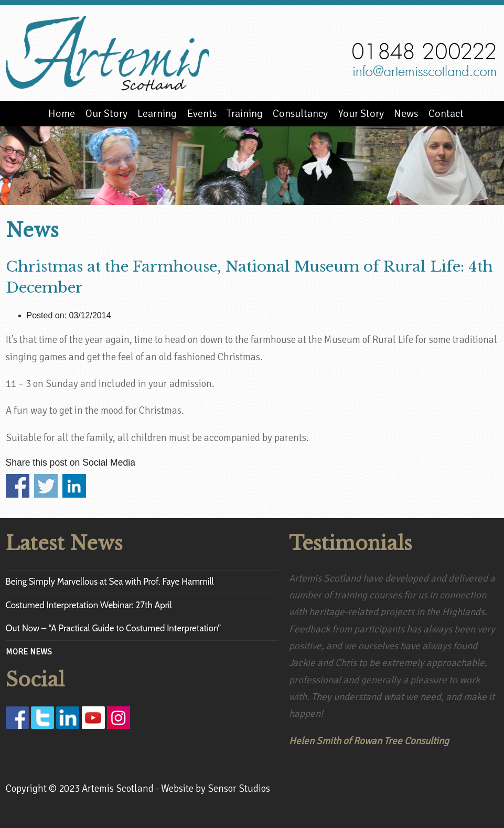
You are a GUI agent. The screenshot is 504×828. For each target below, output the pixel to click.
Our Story (106, 114)
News (406, 114)
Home (62, 114)
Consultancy (300, 114)
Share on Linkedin (74, 486)
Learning (157, 114)
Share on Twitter (46, 486)
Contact (446, 114)
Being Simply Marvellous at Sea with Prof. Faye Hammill (110, 582)
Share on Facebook (18, 486)
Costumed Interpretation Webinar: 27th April (89, 605)
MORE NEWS (29, 652)
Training (245, 114)
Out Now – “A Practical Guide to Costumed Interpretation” (114, 628)
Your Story (361, 114)
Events (202, 114)
